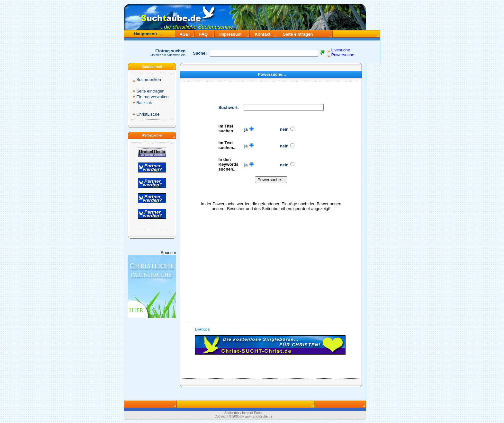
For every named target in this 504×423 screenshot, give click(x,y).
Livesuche (341, 50)
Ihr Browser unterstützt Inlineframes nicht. (270, 345)
